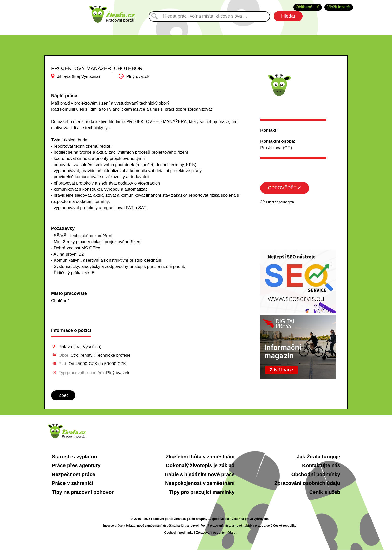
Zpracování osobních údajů (307, 483)
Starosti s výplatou (74, 457)
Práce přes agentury (76, 465)
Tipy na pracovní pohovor (83, 492)
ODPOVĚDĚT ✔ (285, 188)
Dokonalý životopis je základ (200, 465)
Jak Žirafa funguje (319, 457)
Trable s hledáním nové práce (199, 474)
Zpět (63, 395)
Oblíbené (308, 7)
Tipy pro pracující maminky (202, 492)
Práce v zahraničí (72, 483)
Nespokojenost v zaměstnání (200, 483)
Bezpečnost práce (73, 474)
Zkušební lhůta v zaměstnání (200, 457)
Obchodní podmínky (316, 474)
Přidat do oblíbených (280, 202)
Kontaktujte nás (321, 465)
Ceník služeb (325, 492)
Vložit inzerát (339, 7)
